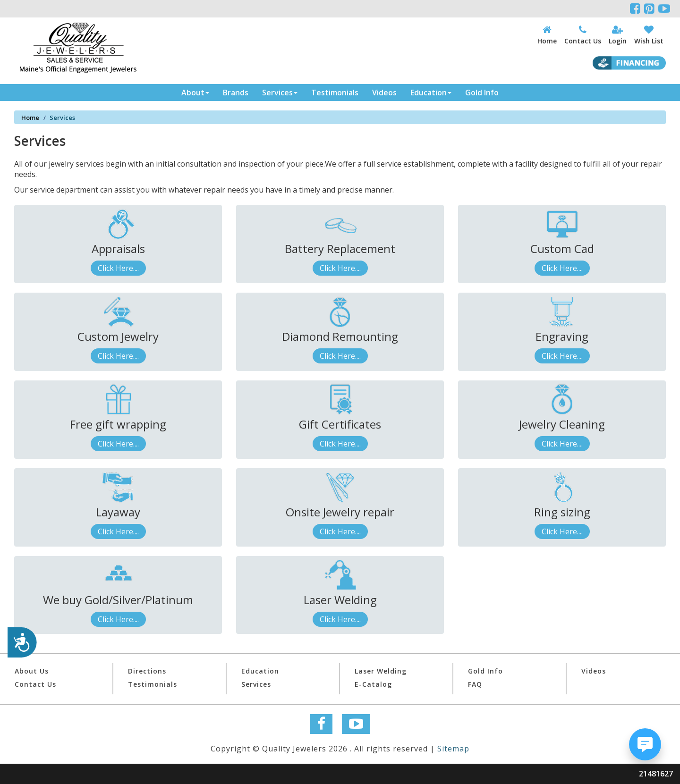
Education (431, 93)
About (195, 93)
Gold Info (482, 93)
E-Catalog (373, 684)
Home (30, 118)
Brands (236, 93)
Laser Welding (381, 671)
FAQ (475, 684)
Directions (147, 671)
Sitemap (453, 749)
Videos (384, 93)
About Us (32, 671)
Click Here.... (118, 268)
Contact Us (35, 684)
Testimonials (335, 93)
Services (280, 93)
